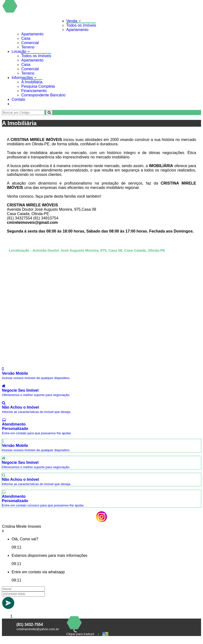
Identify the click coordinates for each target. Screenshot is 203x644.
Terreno (28, 47)
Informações (24, 78)
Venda (74, 21)
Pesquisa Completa (38, 86)
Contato (18, 99)
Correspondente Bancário (43, 95)
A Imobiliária (32, 82)
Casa (26, 38)
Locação (21, 51)
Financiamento (34, 91)
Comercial (30, 43)
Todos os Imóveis (81, 25)
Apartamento (77, 30)
